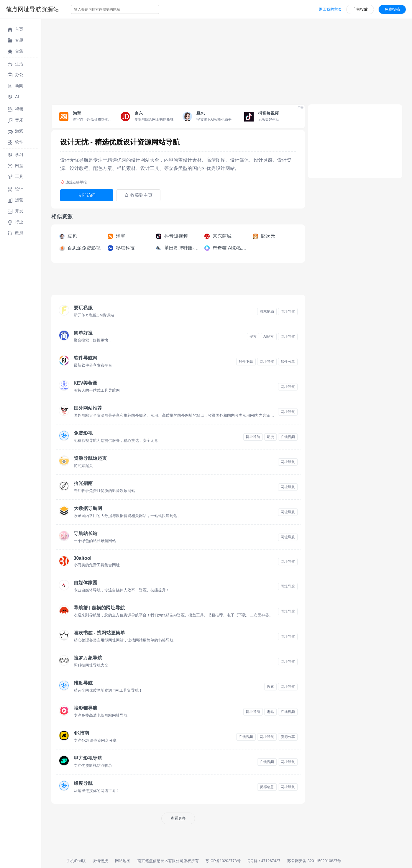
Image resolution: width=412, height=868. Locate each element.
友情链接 (100, 861)
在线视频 (288, 437)
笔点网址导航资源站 (32, 9)
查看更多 (178, 818)
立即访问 (87, 195)
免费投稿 (392, 9)
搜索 (253, 337)
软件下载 (246, 362)
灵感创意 (267, 787)
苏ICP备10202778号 (223, 861)
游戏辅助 (267, 311)
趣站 (270, 712)
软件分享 (288, 362)
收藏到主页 (138, 195)
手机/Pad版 (76, 861)
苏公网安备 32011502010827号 (314, 861)
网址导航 (288, 311)
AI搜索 (269, 337)
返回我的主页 (330, 9)
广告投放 (360, 9)
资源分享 (288, 737)
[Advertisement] (218, 60)
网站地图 (123, 861)
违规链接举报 (74, 182)
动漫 (270, 437)
